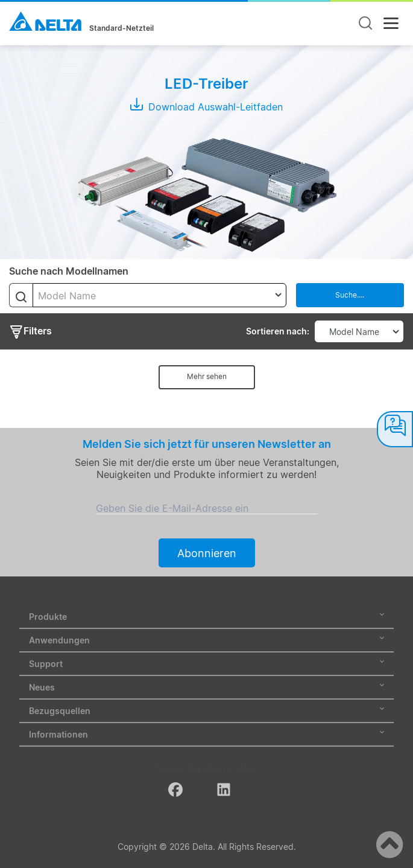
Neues (206, 687)
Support (206, 664)
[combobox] (159, 295)
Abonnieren (207, 553)
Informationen (206, 734)
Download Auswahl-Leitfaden (207, 107)
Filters (30, 332)
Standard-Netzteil (121, 28)
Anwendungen (206, 640)
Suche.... (350, 295)
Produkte (206, 617)
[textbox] (159, 296)
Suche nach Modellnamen (69, 271)
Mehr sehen (207, 376)
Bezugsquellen (206, 711)
